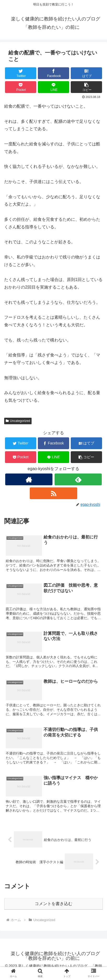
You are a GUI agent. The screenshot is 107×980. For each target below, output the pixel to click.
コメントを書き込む (53, 904)
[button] (87, 87)
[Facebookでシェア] (54, 73)
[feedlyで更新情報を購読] (78, 479)
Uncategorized (18, 421)
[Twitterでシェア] (21, 73)
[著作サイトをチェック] (29, 479)
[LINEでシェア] (54, 87)
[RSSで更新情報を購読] (53, 493)
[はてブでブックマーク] (87, 73)
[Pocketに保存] (21, 87)
